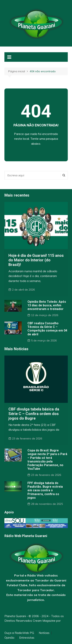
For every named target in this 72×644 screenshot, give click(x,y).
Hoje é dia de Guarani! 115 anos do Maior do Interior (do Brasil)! (36, 260)
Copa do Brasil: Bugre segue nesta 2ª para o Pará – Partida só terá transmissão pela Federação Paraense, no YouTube (47, 460)
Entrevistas (27, 638)
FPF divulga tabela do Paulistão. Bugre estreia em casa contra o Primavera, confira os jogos (45, 490)
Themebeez (13, 625)
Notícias (44, 633)
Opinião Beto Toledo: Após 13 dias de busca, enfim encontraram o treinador (47, 305)
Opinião (9, 638)
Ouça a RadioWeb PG (19, 633)
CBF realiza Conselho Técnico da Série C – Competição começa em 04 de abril (47, 329)
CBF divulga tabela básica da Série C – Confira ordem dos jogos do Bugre (34, 414)
